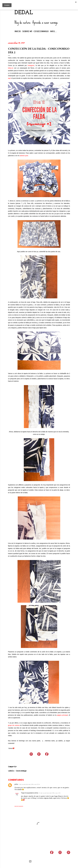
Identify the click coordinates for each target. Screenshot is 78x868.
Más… (54, 31)
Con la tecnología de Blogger (39, 861)
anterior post (24, 156)
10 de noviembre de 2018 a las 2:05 (50, 793)
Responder (19, 806)
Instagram (31, 65)
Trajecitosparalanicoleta (30, 793)
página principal (62, 715)
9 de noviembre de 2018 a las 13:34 (29, 784)
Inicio (18, 31)
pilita (16, 784)
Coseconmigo (41, 31)
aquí (10, 78)
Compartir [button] (12, 767)
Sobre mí (27, 31)
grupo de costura (14, 725)
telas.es (11, 68)
